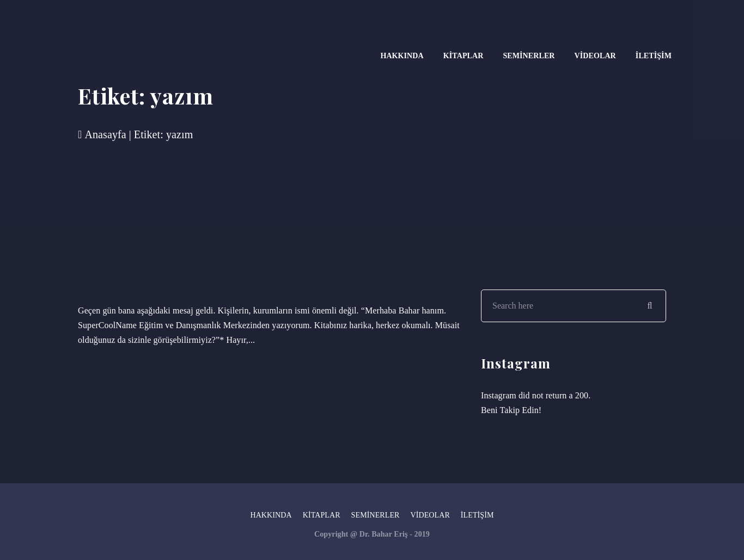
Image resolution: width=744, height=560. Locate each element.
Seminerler (529, 56)
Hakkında (402, 56)
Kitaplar (464, 56)
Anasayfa (102, 134)
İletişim (654, 56)
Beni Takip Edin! (511, 410)
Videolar (595, 56)
